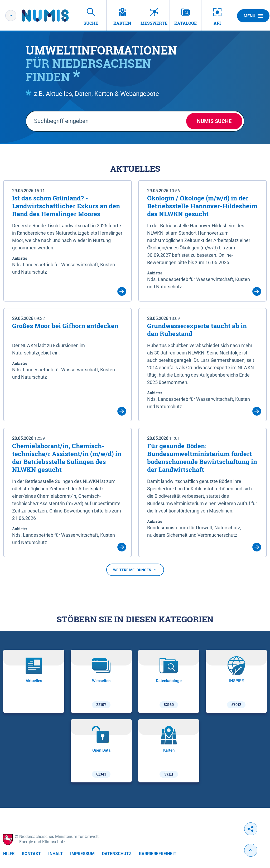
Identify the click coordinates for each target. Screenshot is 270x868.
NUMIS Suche (214, 121)
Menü (253, 16)
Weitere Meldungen (135, 570)
